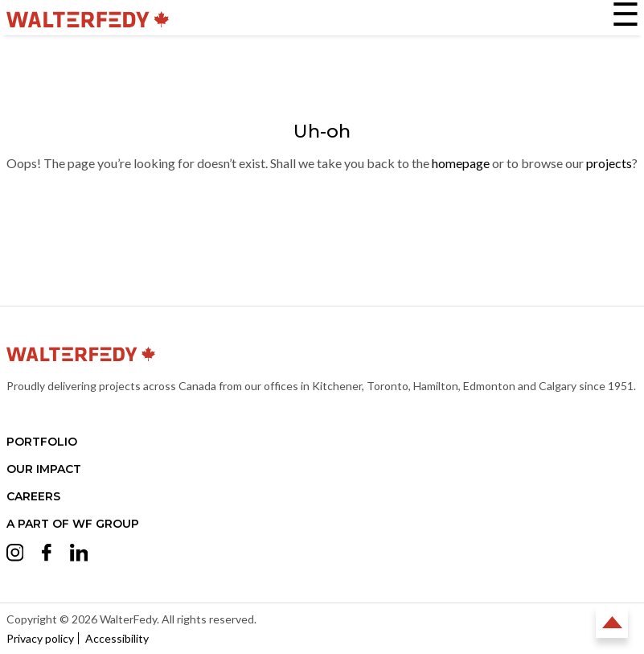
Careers (33, 496)
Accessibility (117, 638)
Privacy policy (40, 638)
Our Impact (44, 469)
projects (609, 163)
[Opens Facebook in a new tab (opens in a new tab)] (47, 555)
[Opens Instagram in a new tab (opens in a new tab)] (15, 555)
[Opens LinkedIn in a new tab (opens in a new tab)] (79, 555)
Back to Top (612, 622)
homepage (461, 163)
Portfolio (42, 442)
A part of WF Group (73, 524)
